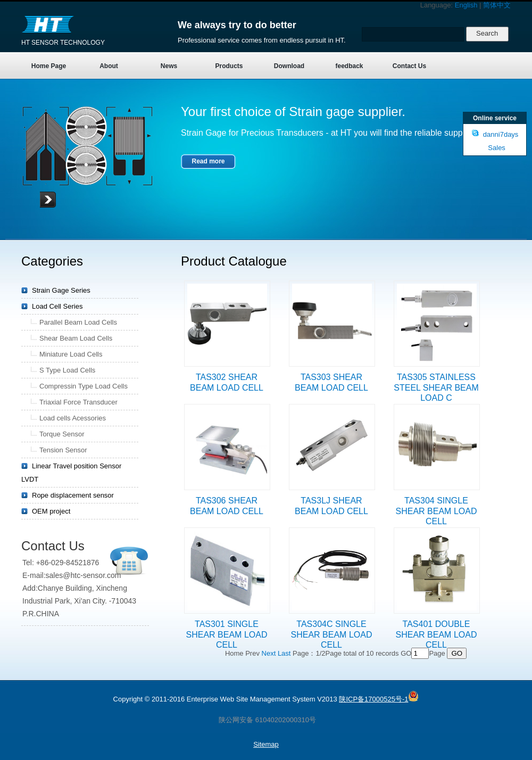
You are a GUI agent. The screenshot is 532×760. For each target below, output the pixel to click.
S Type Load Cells (67, 370)
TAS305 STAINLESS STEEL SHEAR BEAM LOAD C (436, 387)
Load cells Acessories (73, 418)
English (466, 5)
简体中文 (497, 5)
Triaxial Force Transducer (78, 402)
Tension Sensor (63, 450)
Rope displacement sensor (73, 495)
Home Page (49, 66)
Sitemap (266, 744)
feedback (349, 66)
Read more (208, 161)
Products (229, 66)
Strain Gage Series (61, 290)
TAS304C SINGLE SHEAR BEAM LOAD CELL (332, 634)
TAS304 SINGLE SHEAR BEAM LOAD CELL (437, 511)
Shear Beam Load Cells (76, 338)
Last (284, 653)
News (169, 66)
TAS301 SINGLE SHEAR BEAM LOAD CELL (227, 634)
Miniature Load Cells (71, 354)
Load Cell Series (57, 306)
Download (289, 66)
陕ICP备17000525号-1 (373, 699)
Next (269, 653)
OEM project (51, 511)
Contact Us (409, 66)
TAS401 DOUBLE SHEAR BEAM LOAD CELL (437, 634)
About (109, 66)
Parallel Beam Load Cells (78, 322)
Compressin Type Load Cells (84, 386)
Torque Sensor (62, 434)
